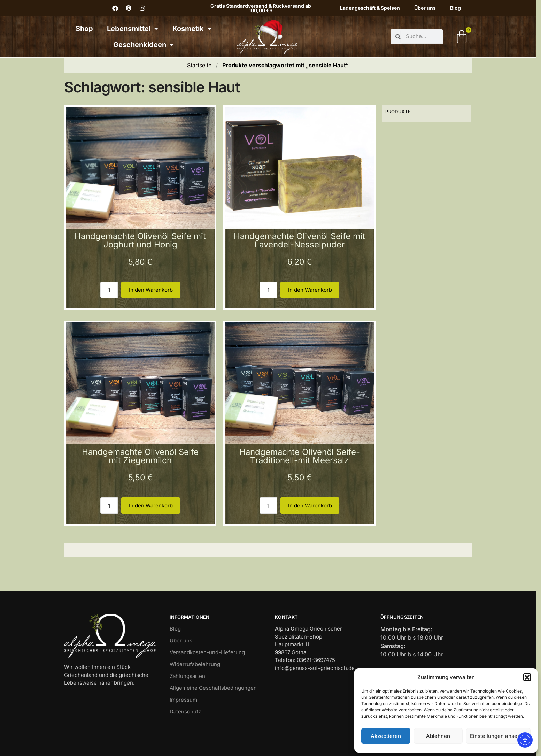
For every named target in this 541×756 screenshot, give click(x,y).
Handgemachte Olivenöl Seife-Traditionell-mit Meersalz (300, 456)
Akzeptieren (386, 736)
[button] (527, 677)
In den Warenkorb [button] (151, 290)
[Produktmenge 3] (109, 506)
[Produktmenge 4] (268, 506)
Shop (84, 29)
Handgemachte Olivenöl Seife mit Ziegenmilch (140, 456)
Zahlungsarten (187, 676)
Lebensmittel (133, 29)
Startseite (199, 65)
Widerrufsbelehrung (195, 664)
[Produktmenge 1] (109, 290)
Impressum (183, 700)
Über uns (425, 8)
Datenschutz (185, 712)
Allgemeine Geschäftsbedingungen (213, 688)
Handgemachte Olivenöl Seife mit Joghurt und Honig (140, 240)
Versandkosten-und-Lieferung (207, 652)
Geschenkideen (144, 45)
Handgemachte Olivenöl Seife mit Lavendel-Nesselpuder (299, 240)
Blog (455, 8)
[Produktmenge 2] (268, 290)
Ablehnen (438, 736)
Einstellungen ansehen (498, 736)
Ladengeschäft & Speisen (370, 8)
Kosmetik (192, 29)
